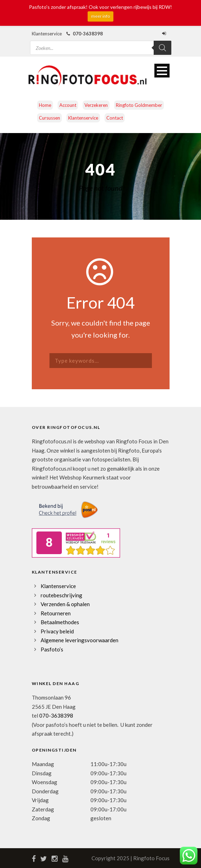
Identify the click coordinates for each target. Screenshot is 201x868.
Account (68, 105)
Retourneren (56, 613)
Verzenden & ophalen (65, 604)
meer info (100, 16)
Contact (115, 118)
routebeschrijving (61, 595)
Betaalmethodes (60, 622)
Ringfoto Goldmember (139, 105)
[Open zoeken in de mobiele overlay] (101, 43)
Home (45, 105)
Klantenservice (83, 118)
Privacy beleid (57, 631)
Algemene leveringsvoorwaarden (79, 640)
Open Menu (162, 71)
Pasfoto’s (52, 649)
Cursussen (49, 118)
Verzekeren (96, 105)
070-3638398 (56, 715)
